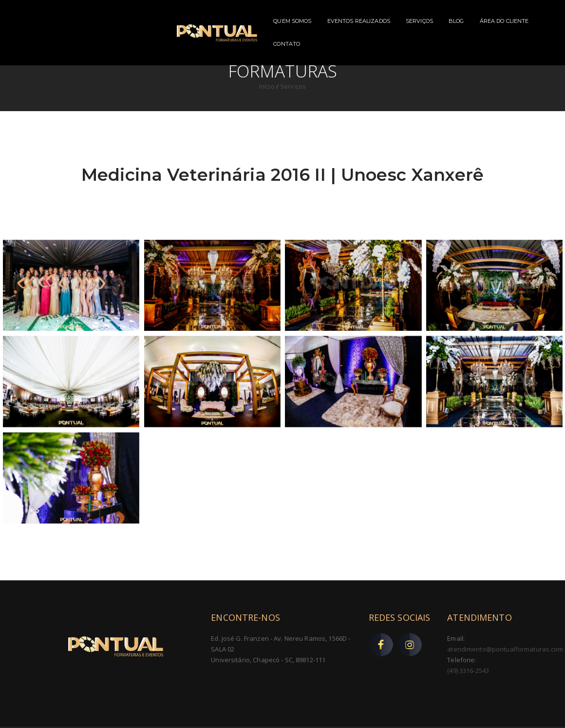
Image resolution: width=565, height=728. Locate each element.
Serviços (293, 86)
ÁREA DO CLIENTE (444, 21)
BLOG (397, 21)
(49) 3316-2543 (468, 671)
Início (268, 86)
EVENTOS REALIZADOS (299, 21)
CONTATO (498, 21)
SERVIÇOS (360, 21)
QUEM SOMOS (233, 21)
